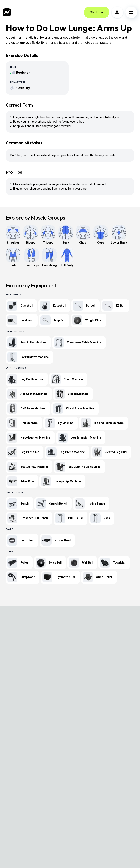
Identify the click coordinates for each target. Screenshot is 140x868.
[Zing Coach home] (7, 12)
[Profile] (117, 12)
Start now (97, 12)
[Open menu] (131, 12)
